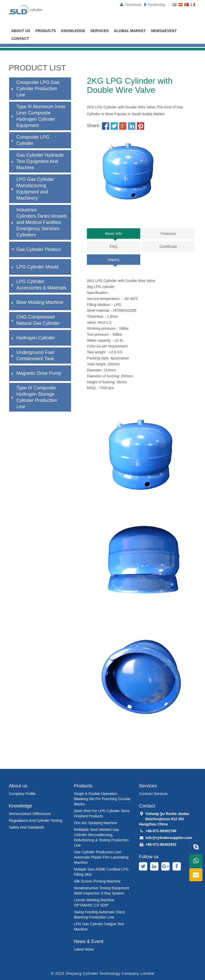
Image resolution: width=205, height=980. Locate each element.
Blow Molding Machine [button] (37, 302)
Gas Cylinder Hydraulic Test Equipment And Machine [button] (38, 161)
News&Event (164, 31)
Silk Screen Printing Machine (97, 881)
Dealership (155, 5)
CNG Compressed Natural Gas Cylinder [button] (36, 320)
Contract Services (153, 794)
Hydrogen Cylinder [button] (33, 338)
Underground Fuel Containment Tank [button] (33, 356)
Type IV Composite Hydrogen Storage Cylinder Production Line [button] (34, 397)
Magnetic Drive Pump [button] (36, 373)
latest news (84, 949)
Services (100, 31)
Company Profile (22, 794)
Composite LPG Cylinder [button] (31, 140)
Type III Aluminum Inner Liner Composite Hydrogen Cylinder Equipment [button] (39, 116)
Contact (20, 39)
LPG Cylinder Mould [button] (35, 267)
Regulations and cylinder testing (36, 820)
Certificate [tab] (168, 246)
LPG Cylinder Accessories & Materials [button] (39, 285)
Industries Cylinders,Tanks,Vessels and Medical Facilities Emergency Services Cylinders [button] (39, 222)
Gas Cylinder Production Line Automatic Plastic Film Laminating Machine (101, 857)
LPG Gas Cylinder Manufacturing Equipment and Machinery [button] (33, 189)
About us (21, 31)
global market (130, 31)
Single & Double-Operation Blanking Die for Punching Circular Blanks (102, 799)
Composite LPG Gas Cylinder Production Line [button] (36, 89)
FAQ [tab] (113, 246)
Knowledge (73, 31)
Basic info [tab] (114, 233)
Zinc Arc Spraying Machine (96, 823)
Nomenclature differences (30, 814)
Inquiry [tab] (114, 259)
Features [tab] (168, 233)
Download (131, 5)
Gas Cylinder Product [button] (36, 249)
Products (46, 31)
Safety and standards (26, 827)
